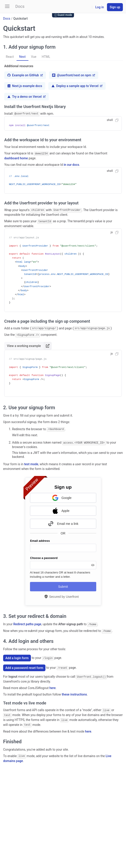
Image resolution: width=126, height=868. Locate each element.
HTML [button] (46, 57)
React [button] (10, 57)
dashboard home (16, 158)
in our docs (71, 164)
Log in (100, 7)
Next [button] (22, 57)
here (53, 686)
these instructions (74, 692)
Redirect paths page (27, 623)
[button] (7, 6)
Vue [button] (34, 57)
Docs (7, 19)
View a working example (29, 345)
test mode (31, 463)
